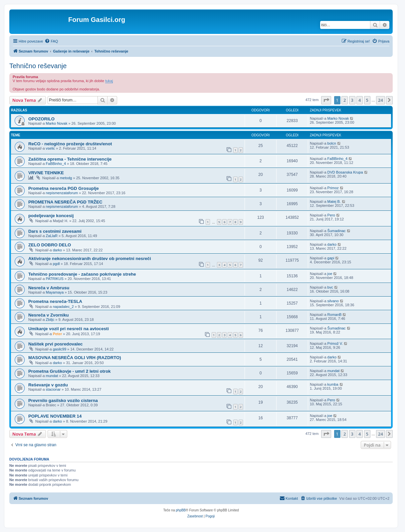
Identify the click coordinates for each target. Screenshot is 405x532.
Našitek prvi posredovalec (55, 344)
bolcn (332, 143)
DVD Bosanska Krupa (345, 172)
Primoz (333, 188)
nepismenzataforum (62, 193)
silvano (333, 301)
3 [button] (352, 100)
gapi (331, 258)
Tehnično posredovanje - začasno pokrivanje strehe (82, 274)
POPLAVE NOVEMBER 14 (55, 416)
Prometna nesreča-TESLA (55, 301)
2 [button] (345, 100)
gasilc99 (60, 349)
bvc (330, 287)
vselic (51, 148)
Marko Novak (57, 123)
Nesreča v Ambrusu (49, 288)
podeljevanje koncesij (51, 216)
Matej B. (334, 201)
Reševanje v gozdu (48, 385)
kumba (333, 384)
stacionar (53, 389)
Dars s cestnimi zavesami (55, 231)
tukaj (109, 81)
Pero (331, 215)
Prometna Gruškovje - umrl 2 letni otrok (70, 371)
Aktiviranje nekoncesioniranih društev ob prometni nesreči (90, 259)
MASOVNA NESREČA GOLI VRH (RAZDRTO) (75, 358)
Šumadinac (337, 231)
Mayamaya (55, 292)
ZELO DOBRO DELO (50, 245)
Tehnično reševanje (38, 66)
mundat (52, 376)
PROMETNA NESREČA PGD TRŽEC (65, 202)
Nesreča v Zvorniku (49, 315)
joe (330, 274)
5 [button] (367, 100)
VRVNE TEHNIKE (46, 173)
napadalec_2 (63, 307)
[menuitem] (51, 41)
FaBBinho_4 (56, 164)
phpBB (181, 510)
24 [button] (381, 100)
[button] (326, 100)
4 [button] (360, 100)
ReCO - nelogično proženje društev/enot (70, 144)
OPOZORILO (41, 119)
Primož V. (335, 343)
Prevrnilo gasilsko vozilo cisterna (63, 400)
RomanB (335, 315)
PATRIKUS (55, 279)
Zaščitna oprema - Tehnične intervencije (70, 159)
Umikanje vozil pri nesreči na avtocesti (69, 329)
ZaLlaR (52, 236)
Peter (58, 334)
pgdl (56, 264)
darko (58, 250)
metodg (66, 178)
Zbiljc (50, 320)
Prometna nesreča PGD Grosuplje (64, 188)
